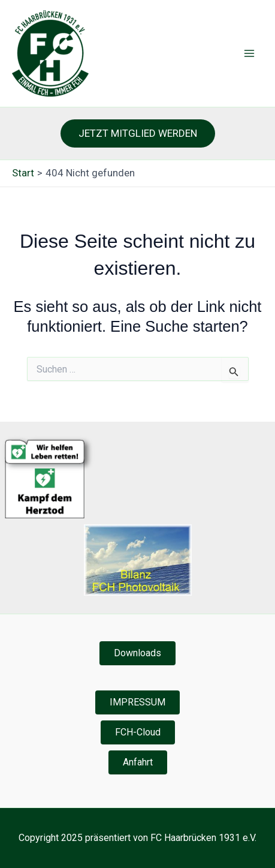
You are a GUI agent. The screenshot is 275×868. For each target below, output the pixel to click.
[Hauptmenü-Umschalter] (250, 53)
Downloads (137, 653)
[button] (138, 133)
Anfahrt (138, 762)
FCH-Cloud (138, 732)
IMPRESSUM (137, 702)
